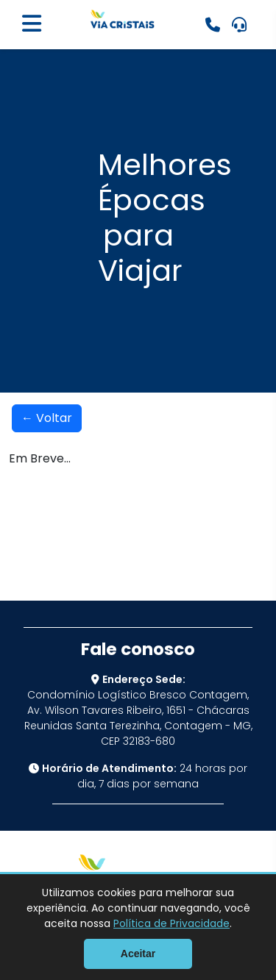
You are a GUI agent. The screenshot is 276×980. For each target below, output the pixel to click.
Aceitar (138, 954)
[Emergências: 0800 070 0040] (213, 25)
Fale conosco (138, 649)
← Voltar (47, 418)
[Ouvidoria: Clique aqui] (239, 25)
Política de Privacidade (171, 923)
